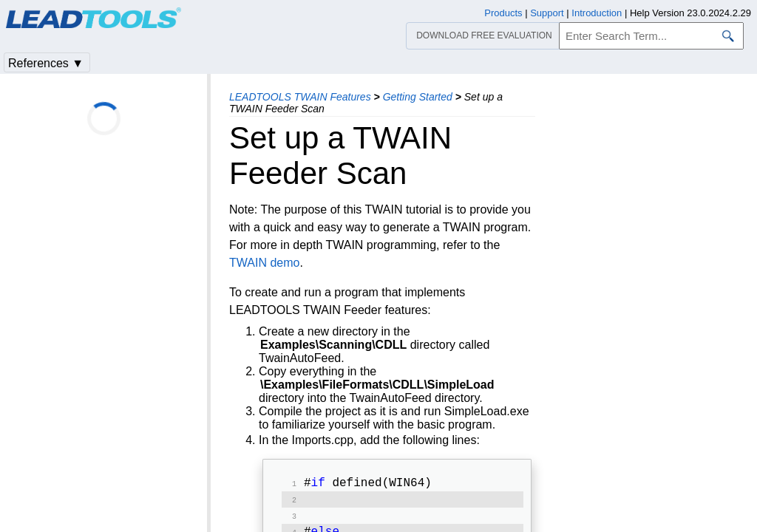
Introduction (597, 13)
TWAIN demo (264, 263)
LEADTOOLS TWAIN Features (300, 97)
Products (503, 13)
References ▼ (46, 63)
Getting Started (418, 97)
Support (547, 13)
